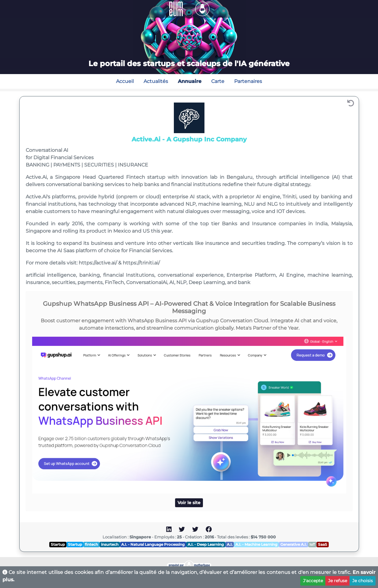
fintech (91, 544)
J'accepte (313, 581)
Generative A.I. (294, 544)
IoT (312, 544)
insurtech (110, 544)
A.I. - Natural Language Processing (153, 544)
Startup (58, 544)
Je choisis (363, 581)
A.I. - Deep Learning (206, 544)
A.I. (230, 544)
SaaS (323, 544)
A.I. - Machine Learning (256, 544)
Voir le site (189, 503)
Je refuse (338, 581)
